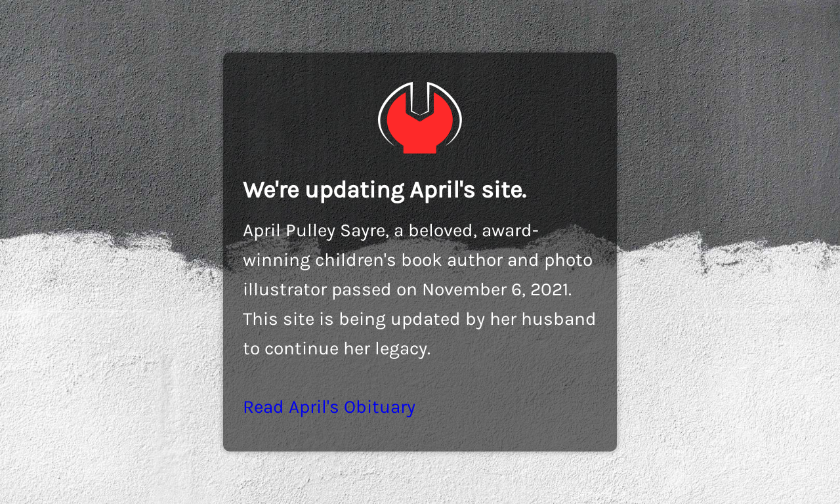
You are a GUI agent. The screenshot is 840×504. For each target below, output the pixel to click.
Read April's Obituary (329, 407)
